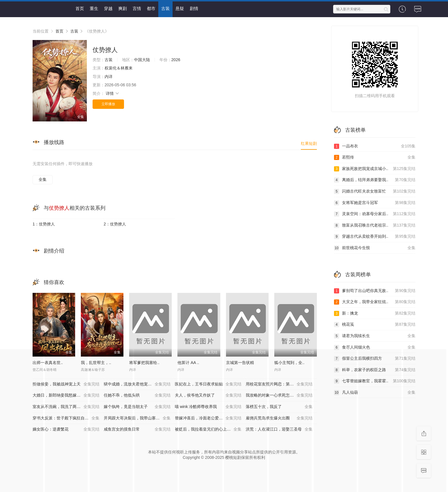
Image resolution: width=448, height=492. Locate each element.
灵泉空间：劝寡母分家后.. (375, 214)
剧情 (194, 8)
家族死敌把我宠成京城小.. (375, 169)
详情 (113, 93)
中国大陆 (142, 60)
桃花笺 (375, 325)
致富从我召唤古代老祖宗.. (375, 225)
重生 (94, 8)
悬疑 (180, 8)
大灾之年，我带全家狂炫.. (375, 302)
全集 (43, 179)
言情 (137, 8)
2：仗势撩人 (115, 224)
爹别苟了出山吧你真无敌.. (375, 291)
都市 (151, 8)
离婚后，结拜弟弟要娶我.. (375, 180)
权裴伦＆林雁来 (119, 68)
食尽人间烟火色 (375, 347)
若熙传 (375, 157)
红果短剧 (309, 143)
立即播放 (108, 104)
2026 (176, 60)
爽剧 (123, 8)
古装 (165, 8)
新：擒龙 (375, 313)
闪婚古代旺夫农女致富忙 (375, 191)
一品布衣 (375, 146)
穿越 (108, 8)
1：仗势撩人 (44, 224)
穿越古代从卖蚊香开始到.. (375, 237)
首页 (80, 8)
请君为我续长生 (375, 336)
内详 (109, 77)
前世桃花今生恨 (375, 248)
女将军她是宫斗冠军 (375, 203)
